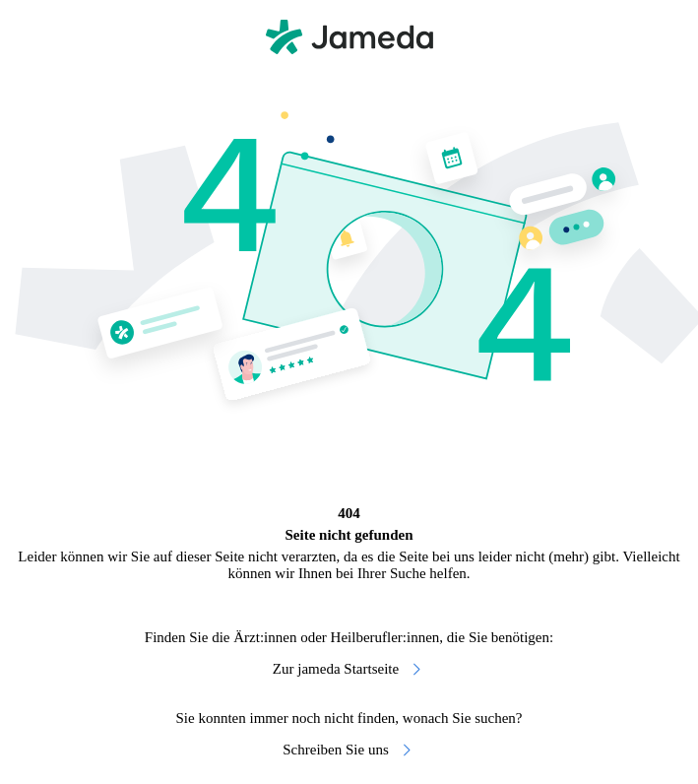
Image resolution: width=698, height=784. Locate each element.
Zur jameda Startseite (349, 669)
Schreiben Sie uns (349, 750)
